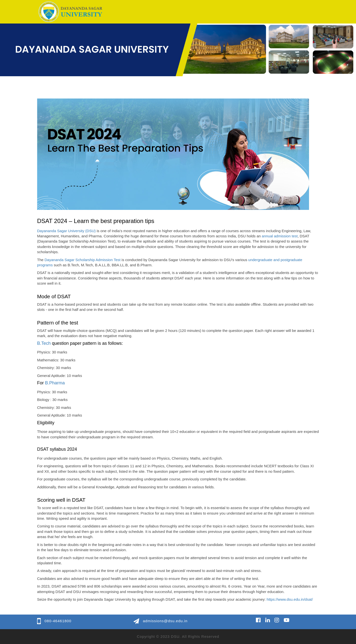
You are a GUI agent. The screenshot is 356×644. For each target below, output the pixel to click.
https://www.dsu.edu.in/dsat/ (290, 599)
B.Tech (44, 343)
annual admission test (280, 236)
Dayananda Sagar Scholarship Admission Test (83, 260)
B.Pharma (55, 383)
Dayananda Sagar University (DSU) (66, 231)
